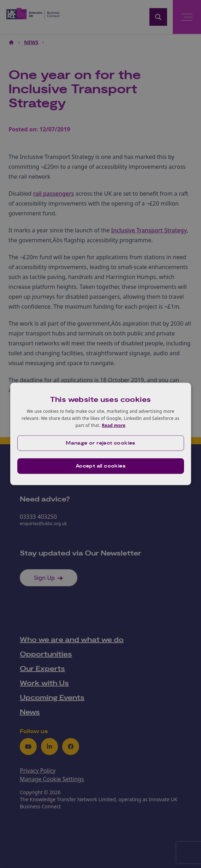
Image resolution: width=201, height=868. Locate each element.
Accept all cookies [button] (100, 466)
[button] (100, 443)
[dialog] (100, 434)
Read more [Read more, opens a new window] (114, 425)
